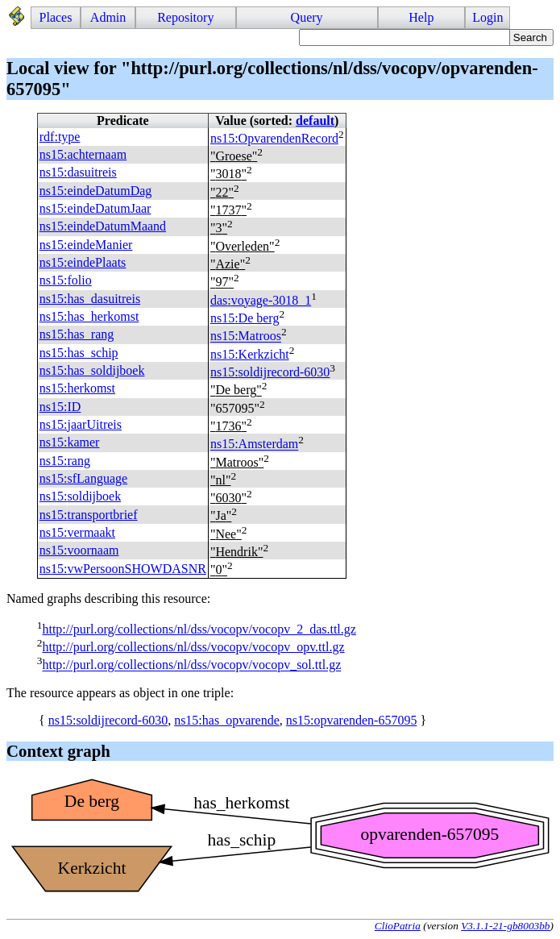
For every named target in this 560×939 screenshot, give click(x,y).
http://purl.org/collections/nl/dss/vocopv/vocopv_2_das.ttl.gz (199, 629)
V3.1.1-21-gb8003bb (505, 926)
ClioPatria (398, 926)
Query (307, 17)
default (315, 120)
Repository (185, 17)
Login (487, 17)
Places (56, 17)
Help (421, 17)
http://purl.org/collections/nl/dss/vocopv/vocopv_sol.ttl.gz (191, 665)
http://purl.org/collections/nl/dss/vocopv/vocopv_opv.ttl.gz (193, 647)
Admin (108, 17)
